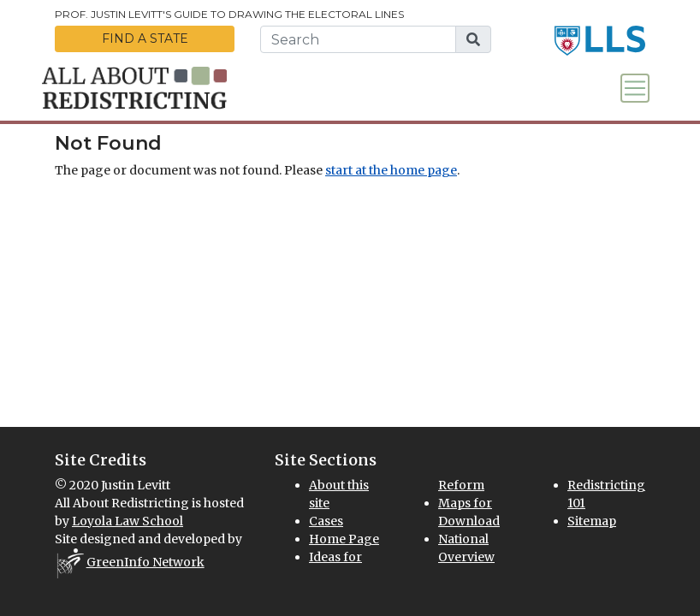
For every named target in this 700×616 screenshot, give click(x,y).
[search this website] (358, 39)
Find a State (145, 38)
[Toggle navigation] (635, 88)
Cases (326, 521)
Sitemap (592, 521)
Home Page (344, 539)
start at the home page (391, 170)
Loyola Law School (128, 521)
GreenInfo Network (145, 562)
